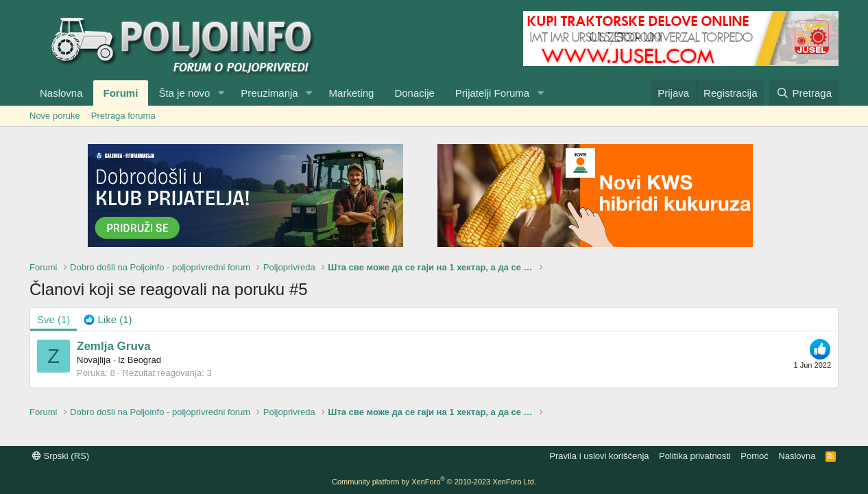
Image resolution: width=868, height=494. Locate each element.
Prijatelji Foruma (492, 93)
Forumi (121, 93)
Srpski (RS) (61, 456)
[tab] (108, 319)
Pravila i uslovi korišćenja (599, 456)
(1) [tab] (53, 319)
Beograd (144, 360)
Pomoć (754, 456)
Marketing (352, 93)
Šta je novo (184, 93)
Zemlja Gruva (114, 346)
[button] (221, 93)
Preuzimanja (269, 93)
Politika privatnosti (695, 456)
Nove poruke (55, 116)
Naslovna (61, 93)
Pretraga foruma (123, 116)
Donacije (414, 93)
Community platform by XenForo (434, 482)
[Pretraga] (804, 93)
